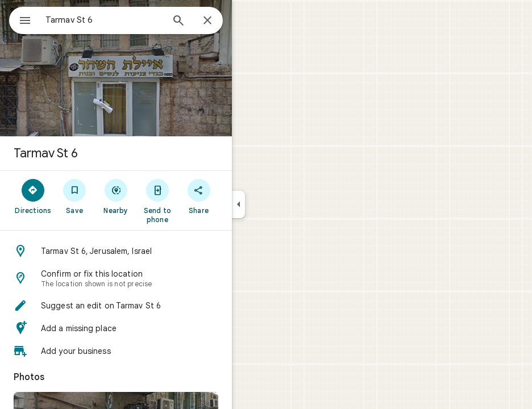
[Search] (178, 22)
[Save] (75, 196)
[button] (116, 251)
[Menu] (25, 22)
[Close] (207, 21)
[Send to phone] (157, 201)
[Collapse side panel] (238, 204)
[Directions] (33, 196)
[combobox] (104, 20)
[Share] (199, 196)
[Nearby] (116, 196)
